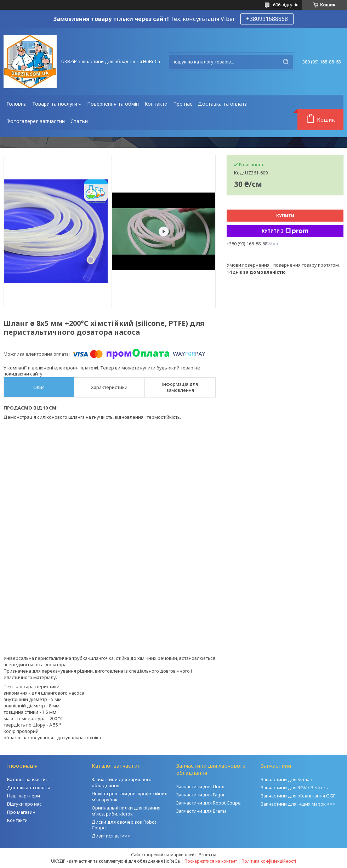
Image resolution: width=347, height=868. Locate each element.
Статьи (79, 121)
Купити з (285, 231)
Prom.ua (207, 855)
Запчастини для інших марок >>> (298, 804)
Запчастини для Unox (200, 786)
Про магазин (21, 812)
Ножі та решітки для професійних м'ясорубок (129, 797)
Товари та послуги (55, 104)
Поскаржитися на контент (211, 861)
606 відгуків (286, 5)
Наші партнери (24, 796)
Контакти (156, 104)
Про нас (183, 104)
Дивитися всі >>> (111, 836)
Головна (16, 104)
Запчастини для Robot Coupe (209, 803)
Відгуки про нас (24, 804)
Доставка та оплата (223, 104)
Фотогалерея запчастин (36, 121)
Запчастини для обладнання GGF (298, 796)
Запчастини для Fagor (201, 795)
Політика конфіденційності (269, 861)
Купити (285, 216)
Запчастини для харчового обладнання (122, 782)
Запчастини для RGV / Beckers (294, 788)
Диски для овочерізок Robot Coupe (124, 825)
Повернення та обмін (113, 104)
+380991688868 (267, 19)
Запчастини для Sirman (287, 779)
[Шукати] (286, 62)
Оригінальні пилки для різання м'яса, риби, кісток (126, 811)
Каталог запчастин (28, 779)
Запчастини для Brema (201, 811)
